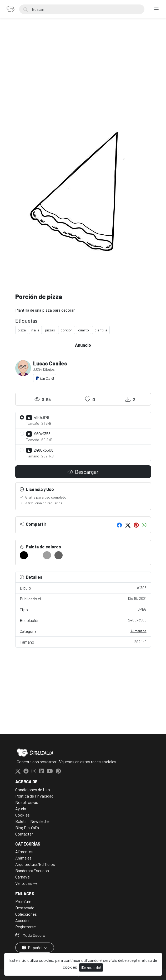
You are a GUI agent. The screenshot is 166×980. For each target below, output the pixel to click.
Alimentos (139, 631)
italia (35, 330)
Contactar (24, 834)
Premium (23, 901)
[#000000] (24, 555)
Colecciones (26, 914)
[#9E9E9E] (47, 555)
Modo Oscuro (30, 935)
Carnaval (23, 877)
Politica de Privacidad (34, 796)
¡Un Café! (45, 378)
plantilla (101, 330)
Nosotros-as (27, 802)
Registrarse (26, 927)
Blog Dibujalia (27, 827)
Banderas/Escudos (32, 870)
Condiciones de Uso (33, 790)
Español (32, 947)
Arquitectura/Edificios (35, 864)
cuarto (84, 330)
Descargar (83, 472)
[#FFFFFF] (35, 555)
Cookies (22, 815)
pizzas (50, 330)
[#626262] (59, 555)
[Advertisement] (83, 70)
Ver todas (24, 883)
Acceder (22, 920)
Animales (23, 858)
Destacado (25, 908)
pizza (22, 330)
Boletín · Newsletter (33, 821)
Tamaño (83, 642)
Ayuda (21, 808)
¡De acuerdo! (91, 967)
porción (67, 330)
